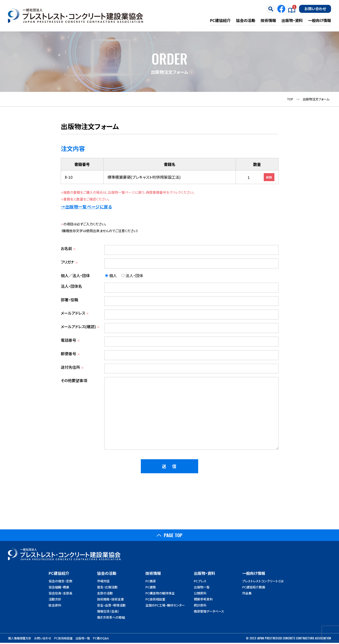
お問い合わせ (315, 8)
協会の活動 (246, 20)
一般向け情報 (320, 20)
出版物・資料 (292, 20)
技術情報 (268, 20)
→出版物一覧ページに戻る (87, 207)
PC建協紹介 (220, 20)
